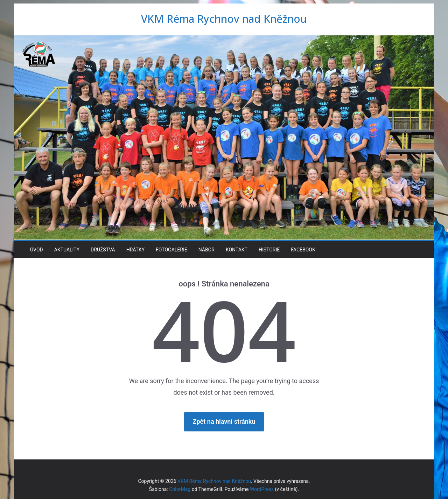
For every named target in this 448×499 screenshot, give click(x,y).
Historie (269, 250)
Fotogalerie (171, 250)
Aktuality (67, 250)
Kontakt (237, 250)
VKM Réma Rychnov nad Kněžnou (224, 19)
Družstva (103, 250)
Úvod (37, 250)
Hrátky (135, 250)
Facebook (303, 250)
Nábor (206, 250)
